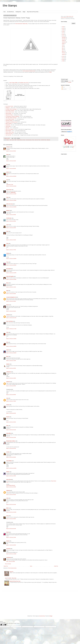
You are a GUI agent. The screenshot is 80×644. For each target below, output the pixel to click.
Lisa (7, 180)
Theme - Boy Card (35, 140)
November (64, 39)
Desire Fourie (9, 190)
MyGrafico (8, 128)
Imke (7, 291)
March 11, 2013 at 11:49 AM (11, 200)
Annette (8, 452)
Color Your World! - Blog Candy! (11, 578)
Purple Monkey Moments (11, 485)
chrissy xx (8, 147)
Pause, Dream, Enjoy (10, 132)
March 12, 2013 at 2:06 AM (11, 294)
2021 (63, 28)
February (64, 53)
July (63, 45)
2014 (63, 34)
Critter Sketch (8, 126)
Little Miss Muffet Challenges (11, 118)
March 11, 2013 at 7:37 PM (11, 250)
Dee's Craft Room (10, 321)
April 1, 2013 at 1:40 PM (11, 562)
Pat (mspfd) (9, 269)
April (63, 50)
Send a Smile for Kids (10, 112)
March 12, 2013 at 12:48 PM (11, 353)
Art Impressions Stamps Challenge (12, 116)
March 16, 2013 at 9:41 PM (11, 529)
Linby (7, 498)
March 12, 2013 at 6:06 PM (11, 395)
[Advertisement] (68, 70)
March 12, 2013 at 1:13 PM (11, 361)
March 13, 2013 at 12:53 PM (11, 468)
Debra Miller (9, 433)
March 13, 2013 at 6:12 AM (11, 437)
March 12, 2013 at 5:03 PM (11, 386)
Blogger (51, 616)
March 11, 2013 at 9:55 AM (11, 169)
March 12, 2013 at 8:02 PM (11, 413)
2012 (63, 56)
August (63, 44)
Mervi (7, 356)
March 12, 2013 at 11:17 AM (11, 329)
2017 (63, 33)
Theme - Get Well (41, 140)
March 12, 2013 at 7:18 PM (11, 401)
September (64, 42)
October (63, 40)
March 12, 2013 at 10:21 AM (11, 318)
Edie (7, 342)
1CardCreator (9, 218)
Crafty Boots (8, 125)
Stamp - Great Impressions (27, 140)
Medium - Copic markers (10, 140)
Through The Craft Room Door (11, 122)
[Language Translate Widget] (67, 81)
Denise (8, 305)
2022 (63, 27)
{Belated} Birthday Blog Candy (15, 581)
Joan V (8, 225)
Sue (7, 164)
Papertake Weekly (9, 121)
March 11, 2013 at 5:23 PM (11, 228)
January (63, 54)
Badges (24, 12)
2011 (63, 58)
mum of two (9, 479)
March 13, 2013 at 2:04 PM (11, 487)
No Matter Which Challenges (11, 109)
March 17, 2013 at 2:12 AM (11, 537)
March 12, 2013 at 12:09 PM (11, 346)
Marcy (8, 283)
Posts (63, 87)
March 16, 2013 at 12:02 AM (11, 512)
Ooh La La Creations (10, 129)
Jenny (8, 516)
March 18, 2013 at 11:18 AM (11, 554)
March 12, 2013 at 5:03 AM (11, 311)
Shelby (8, 253)
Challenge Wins (18, 12)
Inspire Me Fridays (9, 115)
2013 (63, 36)
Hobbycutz (8, 108)
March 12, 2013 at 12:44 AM (11, 279)
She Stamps (10, 6)
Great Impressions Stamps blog (21, 24)
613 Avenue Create (9, 106)
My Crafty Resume (11, 12)
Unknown (8, 315)
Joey (7, 398)
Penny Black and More (10, 111)
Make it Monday (9, 123)
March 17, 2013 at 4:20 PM (11, 545)
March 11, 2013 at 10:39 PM (11, 259)
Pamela (8, 417)
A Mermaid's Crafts (10, 185)
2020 (63, 30)
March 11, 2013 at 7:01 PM (11, 240)
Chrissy (8, 405)
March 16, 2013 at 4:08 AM (11, 519)
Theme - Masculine (47, 140)
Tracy (7, 262)
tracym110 (8, 549)
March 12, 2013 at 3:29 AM (11, 301)
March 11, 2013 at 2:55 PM (11, 215)
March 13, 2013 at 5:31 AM (11, 430)
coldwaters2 (9, 372)
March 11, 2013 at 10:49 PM (11, 265)
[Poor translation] (5, 625)
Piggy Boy (12, 572)
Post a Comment (8, 564)
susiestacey (9, 557)
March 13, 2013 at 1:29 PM (11, 476)
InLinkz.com (5, 101)
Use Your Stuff (8, 135)
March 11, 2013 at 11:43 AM (11, 194)
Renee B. (8, 211)
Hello (7, 426)
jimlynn (8, 172)
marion (8, 350)
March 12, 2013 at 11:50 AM (11, 339)
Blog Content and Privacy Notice (33, 12)
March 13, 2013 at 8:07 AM (11, 448)
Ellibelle (8, 472)
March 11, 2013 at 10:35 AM (11, 186)
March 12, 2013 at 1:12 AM (11, 287)
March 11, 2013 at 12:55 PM (11, 207)
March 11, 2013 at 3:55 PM (11, 221)
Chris (7, 243)
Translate (68, 82)
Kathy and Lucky (10, 204)
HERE (50, 72)
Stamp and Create (9, 134)
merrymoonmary (42, 616)
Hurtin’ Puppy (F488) (13, 83)
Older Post (56, 566)
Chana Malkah (9, 461)
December (64, 37)
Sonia (7, 155)
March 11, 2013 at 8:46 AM (11, 151)
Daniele (8, 541)
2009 (63, 61)
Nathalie (8, 364)
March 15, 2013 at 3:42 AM (11, 495)
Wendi (8, 532)
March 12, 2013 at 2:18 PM (11, 378)
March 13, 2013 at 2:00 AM (11, 422)
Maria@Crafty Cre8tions (11, 441)
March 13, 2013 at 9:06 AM (11, 457)
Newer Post (6, 566)
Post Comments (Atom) (12, 568)
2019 (63, 31)
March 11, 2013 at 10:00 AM (11, 176)
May (63, 48)
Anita (7, 197)
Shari (7, 231)
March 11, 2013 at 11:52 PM (11, 273)
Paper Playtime (8, 131)
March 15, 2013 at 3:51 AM (11, 505)
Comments (64, 89)
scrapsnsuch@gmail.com (11, 297)
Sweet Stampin (8, 113)
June (63, 47)
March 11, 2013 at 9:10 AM (11, 161)
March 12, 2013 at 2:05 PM (11, 368)
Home (5, 12)
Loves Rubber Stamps (10, 119)
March (63, 51)
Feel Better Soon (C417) (24, 83)
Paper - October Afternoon (19, 140)
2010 (63, 59)
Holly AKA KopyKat (10, 276)
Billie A (8, 508)
